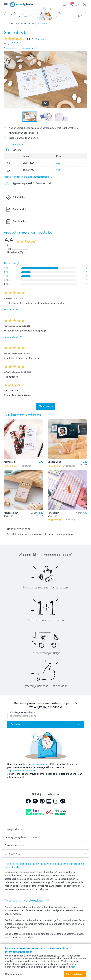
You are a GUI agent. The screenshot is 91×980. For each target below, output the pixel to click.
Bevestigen (17, 724)
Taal (9, 249)
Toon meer (45, 406)
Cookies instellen (16, 974)
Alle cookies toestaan (75, 974)
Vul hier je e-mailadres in (23, 713)
